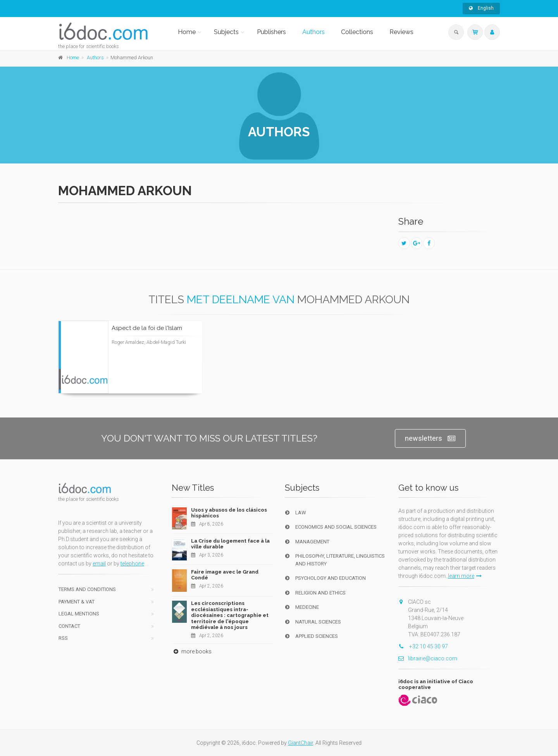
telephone (132, 564)
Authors (313, 32)
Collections (357, 32)
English (481, 8)
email (99, 564)
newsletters (430, 439)
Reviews (401, 32)
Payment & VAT (77, 602)
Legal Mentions (79, 614)
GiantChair (301, 743)
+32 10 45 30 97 (423, 646)
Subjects (226, 32)
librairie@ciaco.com (428, 658)
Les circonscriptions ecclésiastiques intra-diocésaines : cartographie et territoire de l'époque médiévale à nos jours (230, 615)
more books (192, 651)
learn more (465, 576)
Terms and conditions (87, 589)
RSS (63, 638)
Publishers (271, 32)
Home (187, 32)
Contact (69, 626)
